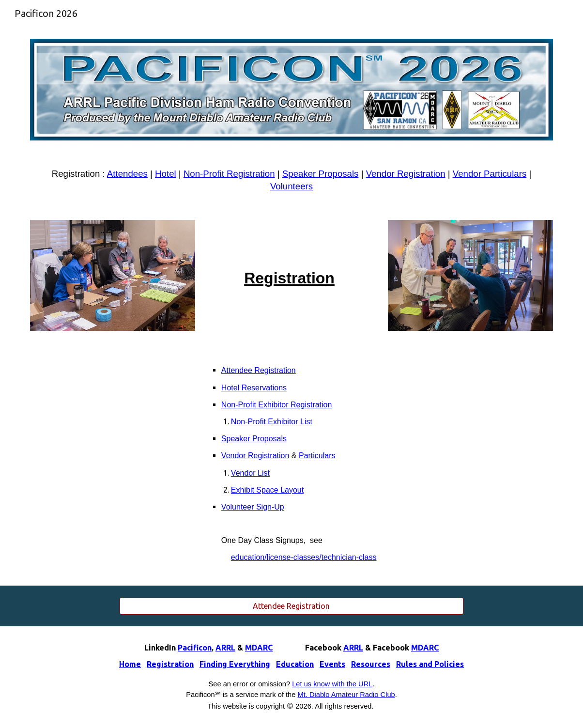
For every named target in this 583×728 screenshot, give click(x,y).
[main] (291, 180)
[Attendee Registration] (292, 606)
